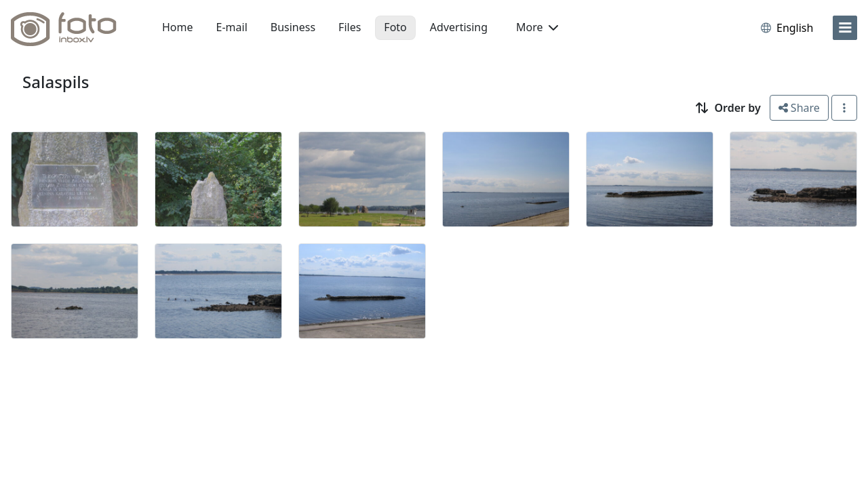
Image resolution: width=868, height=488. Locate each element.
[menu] (845, 28)
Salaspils (56, 82)
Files (350, 27)
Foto (395, 27)
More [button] (537, 27)
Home (178, 27)
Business (293, 27)
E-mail (232, 27)
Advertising (459, 27)
